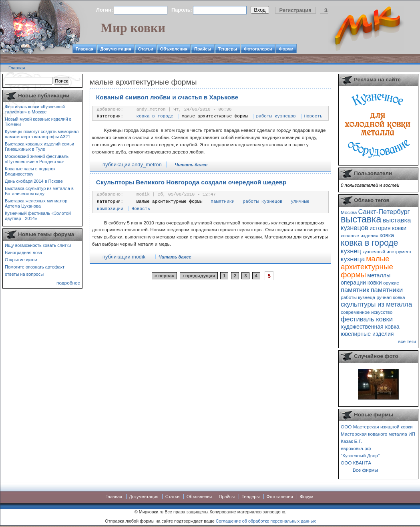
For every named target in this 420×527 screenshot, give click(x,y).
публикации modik (124, 257)
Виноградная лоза (23, 252)
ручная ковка (391, 297)
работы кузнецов (276, 116)
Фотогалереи (258, 49)
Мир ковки (133, 28)
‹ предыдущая (199, 276)
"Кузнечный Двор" (360, 455)
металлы (379, 275)
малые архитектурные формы (215, 116)
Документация (116, 49)
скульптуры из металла (376, 304)
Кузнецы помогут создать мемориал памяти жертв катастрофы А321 (42, 134)
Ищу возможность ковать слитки (38, 245)
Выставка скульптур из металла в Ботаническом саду (39, 191)
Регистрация (295, 10)
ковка (387, 235)
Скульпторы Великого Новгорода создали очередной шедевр (191, 182)
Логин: (104, 10)
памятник (355, 290)
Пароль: (182, 10)
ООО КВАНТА (356, 463)
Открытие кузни (21, 260)
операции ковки (361, 283)
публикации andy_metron (132, 165)
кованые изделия (360, 235)
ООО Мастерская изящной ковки (377, 427)
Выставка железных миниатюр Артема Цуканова (36, 203)
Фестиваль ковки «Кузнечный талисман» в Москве (35, 109)
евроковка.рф (356, 448)
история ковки (388, 228)
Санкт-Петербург (384, 212)
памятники (222, 202)
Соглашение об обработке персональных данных (266, 521)
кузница (353, 259)
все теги (407, 341)
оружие (391, 283)
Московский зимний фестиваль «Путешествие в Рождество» (37, 159)
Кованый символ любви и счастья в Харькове (167, 97)
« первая (165, 276)
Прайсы (203, 49)
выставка (361, 219)
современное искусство (367, 312)
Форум (286, 49)
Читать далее (191, 165)
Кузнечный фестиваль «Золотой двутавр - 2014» (38, 216)
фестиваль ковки (367, 319)
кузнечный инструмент (387, 251)
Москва (349, 212)
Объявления (174, 49)
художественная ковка (370, 327)
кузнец (351, 251)
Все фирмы (365, 470)
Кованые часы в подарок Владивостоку (30, 171)
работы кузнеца (358, 297)
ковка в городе (155, 116)
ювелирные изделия (367, 334)
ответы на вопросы (24, 274)
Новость (313, 116)
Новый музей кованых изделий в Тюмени (38, 122)
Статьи (146, 49)
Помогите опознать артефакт (35, 267)
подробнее (68, 283)
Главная (84, 49)
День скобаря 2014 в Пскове (34, 181)
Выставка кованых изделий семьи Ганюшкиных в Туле (39, 146)
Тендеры (228, 49)
